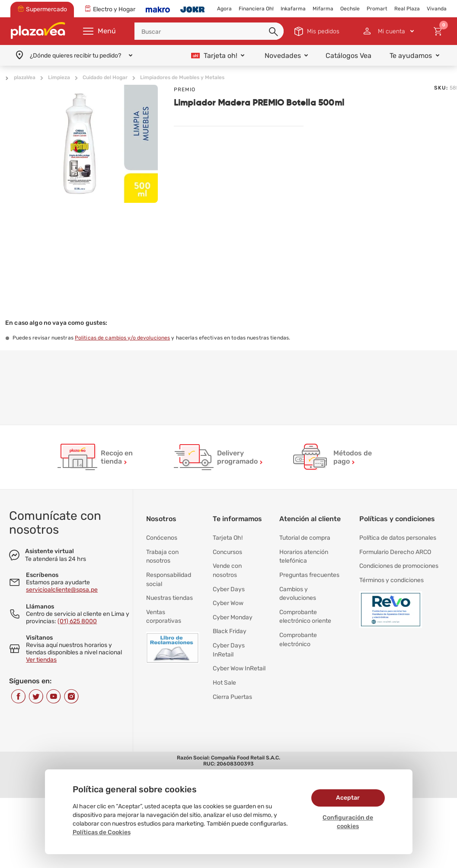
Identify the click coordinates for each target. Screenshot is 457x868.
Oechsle (350, 9)
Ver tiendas (41, 660)
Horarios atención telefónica (304, 555)
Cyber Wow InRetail (239, 658)
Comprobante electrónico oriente (305, 611)
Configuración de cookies (348, 822)
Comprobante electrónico (298, 633)
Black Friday (230, 624)
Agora (224, 9)
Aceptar (348, 798)
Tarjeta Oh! (228, 537)
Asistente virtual (50, 551)
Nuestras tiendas (169, 594)
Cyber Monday (233, 611)
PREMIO (185, 90)
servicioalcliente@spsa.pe (62, 590)
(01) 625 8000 (77, 621)
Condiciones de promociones (399, 563)
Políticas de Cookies (102, 832)
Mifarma (323, 9)
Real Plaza (407, 9)
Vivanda (437, 9)
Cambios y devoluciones (298, 589)
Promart (377, 9)
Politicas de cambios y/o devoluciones (122, 338)
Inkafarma (293, 9)
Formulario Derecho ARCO (395, 550)
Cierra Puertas (232, 684)
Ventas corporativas (164, 611)
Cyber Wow (228, 598)
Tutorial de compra (305, 537)
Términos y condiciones (391, 576)
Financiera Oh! (256, 9)
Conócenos (162, 537)
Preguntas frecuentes (309, 572)
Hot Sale (224, 671)
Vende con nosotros (227, 568)
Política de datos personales (398, 537)
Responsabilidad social (169, 576)
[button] (274, 32)
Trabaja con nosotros (162, 555)
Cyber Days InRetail (229, 641)
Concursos (227, 550)
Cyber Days (229, 585)
